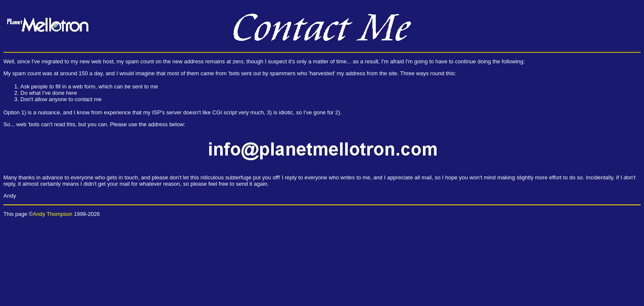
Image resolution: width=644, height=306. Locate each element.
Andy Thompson (52, 214)
